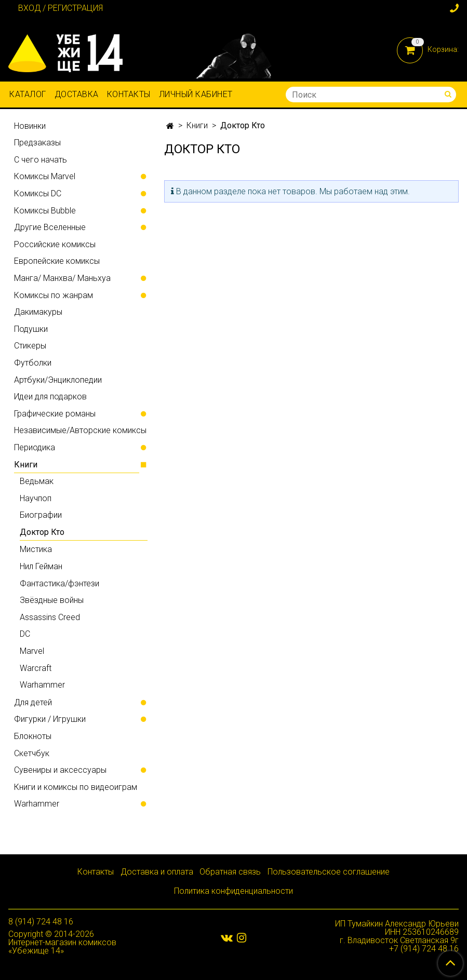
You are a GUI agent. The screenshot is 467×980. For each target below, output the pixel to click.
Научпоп (36, 498)
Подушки (31, 329)
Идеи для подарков (50, 397)
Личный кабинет (196, 94)
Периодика (35, 447)
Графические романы (55, 414)
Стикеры (30, 346)
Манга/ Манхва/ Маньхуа (62, 278)
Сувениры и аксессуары (60, 770)
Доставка (77, 94)
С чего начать (41, 160)
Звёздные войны (52, 600)
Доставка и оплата (157, 872)
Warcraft (36, 668)
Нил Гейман (41, 566)
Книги (197, 125)
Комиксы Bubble (45, 211)
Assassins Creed (50, 617)
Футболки (33, 363)
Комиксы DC (38, 193)
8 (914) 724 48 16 (41, 922)
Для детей (33, 702)
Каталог (28, 94)
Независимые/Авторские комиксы (80, 430)
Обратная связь (230, 872)
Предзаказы (37, 143)
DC (25, 634)
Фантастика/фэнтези (59, 583)
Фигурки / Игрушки (50, 719)
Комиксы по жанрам (54, 295)
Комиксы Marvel (45, 176)
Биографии (41, 515)
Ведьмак (37, 481)
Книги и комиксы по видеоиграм (76, 787)
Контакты (129, 94)
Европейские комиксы (57, 261)
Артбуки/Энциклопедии (58, 380)
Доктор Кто (42, 532)
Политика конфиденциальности (233, 891)
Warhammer (42, 685)
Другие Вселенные (50, 227)
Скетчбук (32, 753)
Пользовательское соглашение (329, 872)
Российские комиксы (55, 244)
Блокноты (33, 736)
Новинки (30, 126)
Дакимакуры (38, 312)
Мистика (36, 549)
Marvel (32, 651)
